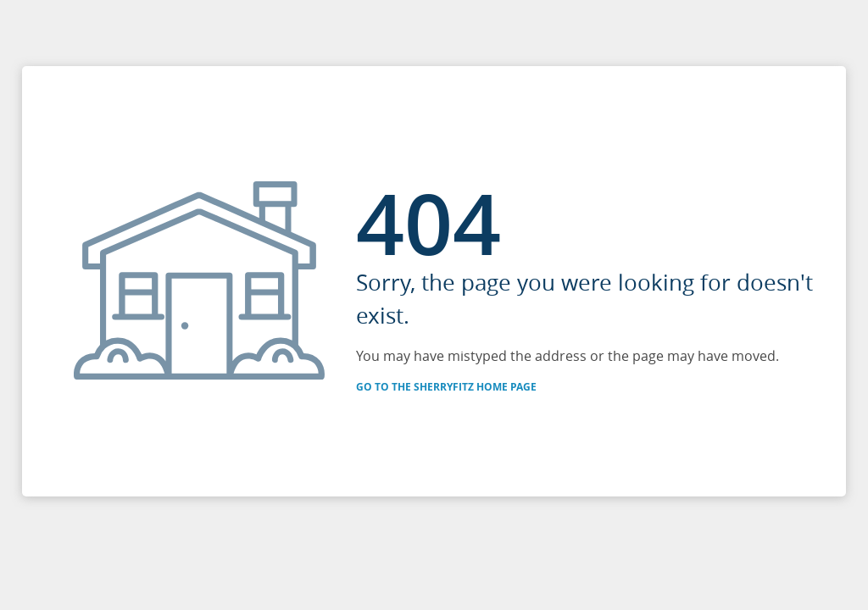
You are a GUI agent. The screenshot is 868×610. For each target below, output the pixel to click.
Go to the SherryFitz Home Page (446, 387)
